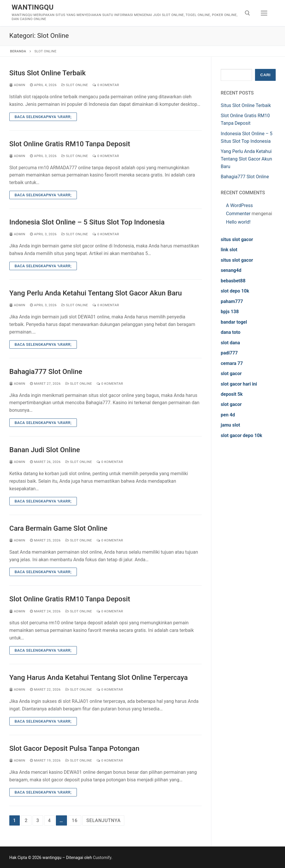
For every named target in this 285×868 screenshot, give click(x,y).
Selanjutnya (103, 820)
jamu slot (230, 425)
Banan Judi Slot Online (45, 450)
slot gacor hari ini (239, 384)
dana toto (231, 332)
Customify (102, 858)
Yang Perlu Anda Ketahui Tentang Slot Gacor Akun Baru (96, 293)
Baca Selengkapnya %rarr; (43, 117)
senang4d (231, 270)
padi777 (229, 353)
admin (17, 85)
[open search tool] (247, 13)
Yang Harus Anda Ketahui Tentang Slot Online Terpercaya (99, 678)
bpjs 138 (230, 312)
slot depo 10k (235, 291)
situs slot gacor (237, 239)
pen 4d (228, 415)
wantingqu (33, 7)
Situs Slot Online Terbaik (47, 73)
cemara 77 (232, 363)
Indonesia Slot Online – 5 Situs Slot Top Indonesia (87, 222)
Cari (265, 75)
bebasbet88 (233, 281)
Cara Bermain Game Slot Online (58, 528)
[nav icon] (264, 13)
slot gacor (231, 374)
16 (75, 820)
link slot (229, 250)
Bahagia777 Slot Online (46, 372)
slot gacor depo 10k (241, 435)
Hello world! (238, 222)
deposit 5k (232, 394)
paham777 (232, 301)
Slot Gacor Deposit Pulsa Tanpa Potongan (74, 748)
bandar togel (234, 322)
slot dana (230, 343)
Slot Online (75, 85)
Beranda (18, 51)
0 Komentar (106, 85)
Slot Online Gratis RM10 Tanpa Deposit (70, 144)
